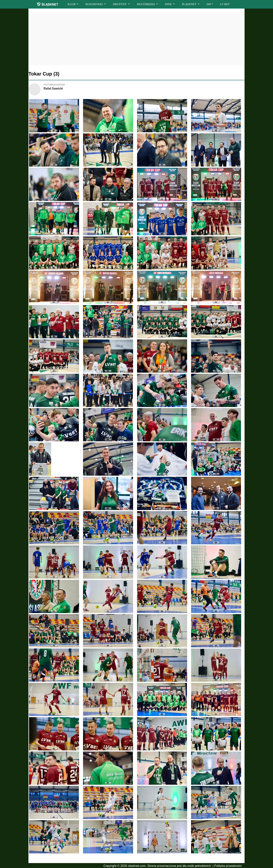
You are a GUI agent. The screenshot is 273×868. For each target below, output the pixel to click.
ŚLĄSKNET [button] (189, 4)
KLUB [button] (72, 4)
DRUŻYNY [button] (120, 4)
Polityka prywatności (228, 866)
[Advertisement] (136, 39)
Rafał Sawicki (53, 89)
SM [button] (209, 4)
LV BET (225, 4)
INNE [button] (169, 4)
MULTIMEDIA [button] (146, 4)
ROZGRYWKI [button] (95, 4)
